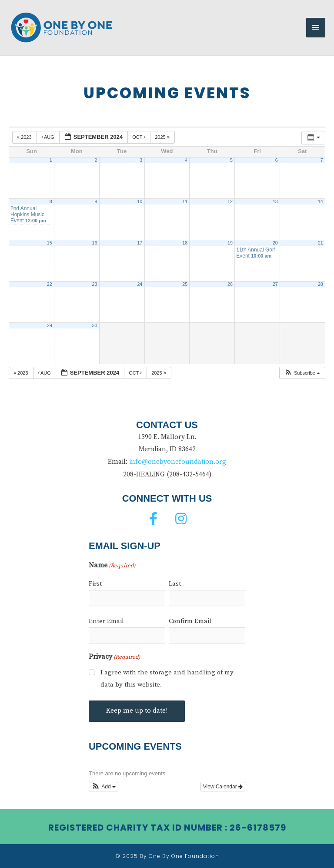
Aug (48, 137)
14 (321, 201)
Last (175, 584)
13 (275, 201)
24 (140, 284)
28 (321, 284)
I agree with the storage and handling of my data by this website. (167, 679)
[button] (302, 373)
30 (95, 325)
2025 (163, 137)
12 (230, 201)
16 (95, 243)
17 (140, 243)
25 (185, 284)
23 (95, 284)
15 (50, 243)
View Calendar (223, 787)
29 (50, 325)
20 (275, 243)
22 (50, 284)
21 (321, 243)
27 (275, 284)
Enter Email (106, 621)
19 (230, 243)
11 (185, 201)
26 (230, 284)
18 (185, 243)
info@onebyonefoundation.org (178, 462)
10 (140, 201)
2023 (25, 137)
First (95, 584)
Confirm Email (190, 621)
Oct (139, 137)
